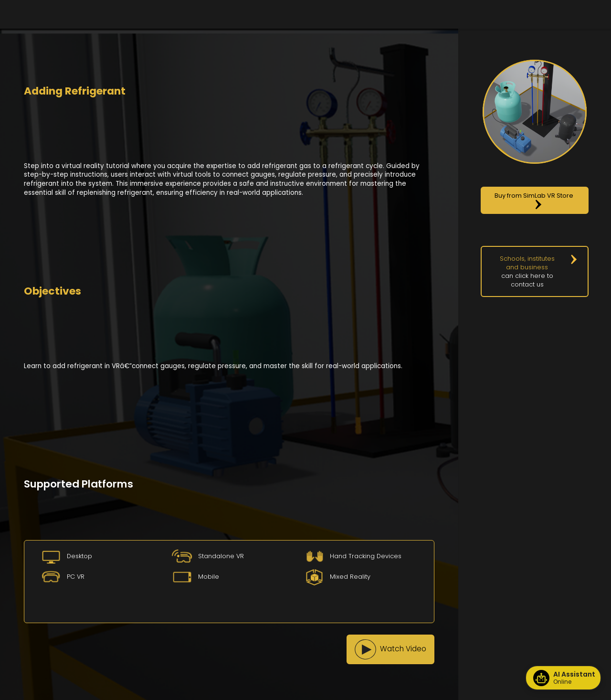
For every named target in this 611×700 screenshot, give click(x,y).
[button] (390, 649)
